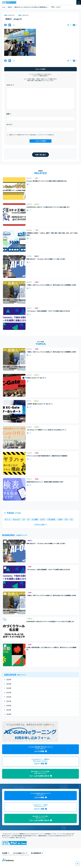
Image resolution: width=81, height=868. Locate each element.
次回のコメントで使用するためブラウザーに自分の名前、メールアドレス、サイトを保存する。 (32, 135)
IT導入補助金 (51, 519)
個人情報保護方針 (36, 853)
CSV (24, 519)
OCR (66, 519)
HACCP (43, 519)
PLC (71, 519)
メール (9, 124)
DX (28, 519)
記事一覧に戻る (40, 155)
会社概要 (5, 853)
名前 (9, 114)
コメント (10, 85)
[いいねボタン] (68, 25)
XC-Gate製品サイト (19, 853)
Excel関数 (35, 519)
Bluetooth (16, 519)
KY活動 (60, 519)
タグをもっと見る (40, 525)
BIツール (8, 519)
